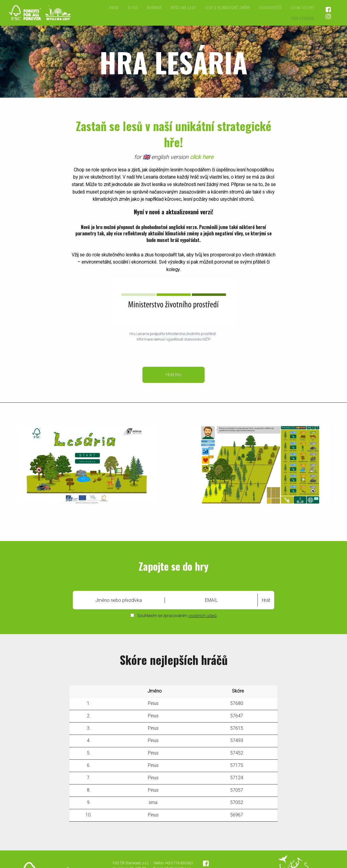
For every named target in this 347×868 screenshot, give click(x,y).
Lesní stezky (302, 7)
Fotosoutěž (270, 7)
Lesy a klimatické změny (227, 7)
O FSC (133, 7)
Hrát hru (173, 375)
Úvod (114, 7)
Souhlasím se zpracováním (173, 616)
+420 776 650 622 (179, 863)
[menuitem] (114, 7)
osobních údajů (202, 616)
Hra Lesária (303, 18)
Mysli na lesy (183, 7)
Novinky (154, 7)
